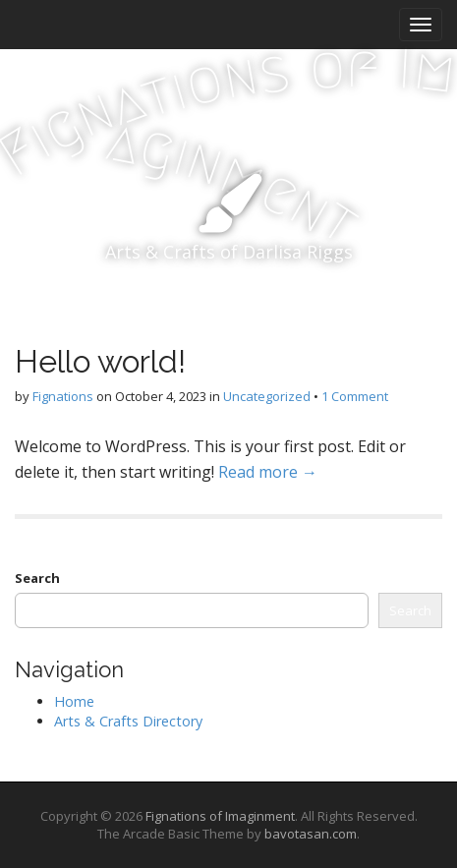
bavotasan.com (311, 834)
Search (37, 578)
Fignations (63, 396)
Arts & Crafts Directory (128, 721)
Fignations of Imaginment (220, 816)
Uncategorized (267, 396)
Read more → (268, 472)
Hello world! (100, 361)
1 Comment (355, 396)
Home (74, 701)
